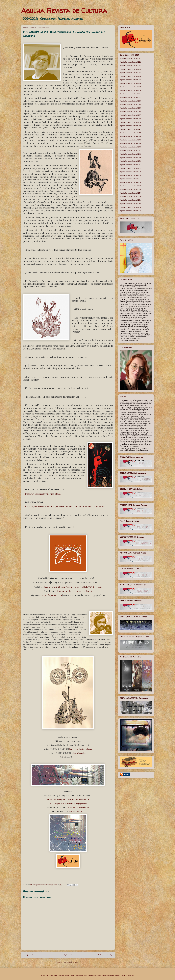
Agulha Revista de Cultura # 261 (130, 200)
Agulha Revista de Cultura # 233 (130, 101)
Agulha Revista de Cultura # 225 (130, 73)
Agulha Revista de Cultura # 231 (130, 94)
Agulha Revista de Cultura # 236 (130, 112)
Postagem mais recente (31, 955)
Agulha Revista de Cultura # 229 (130, 87)
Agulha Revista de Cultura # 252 (130, 168)
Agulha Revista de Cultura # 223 (130, 66)
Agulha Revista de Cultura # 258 (130, 189)
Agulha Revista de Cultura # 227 (130, 80)
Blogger (132, 976)
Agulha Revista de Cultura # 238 (130, 119)
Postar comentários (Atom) (71, 962)
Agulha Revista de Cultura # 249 (130, 158)
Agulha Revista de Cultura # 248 (130, 154)
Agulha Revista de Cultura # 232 (130, 97)
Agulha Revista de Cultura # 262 (130, 204)
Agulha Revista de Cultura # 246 (130, 147)
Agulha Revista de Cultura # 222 (130, 62)
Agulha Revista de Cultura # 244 (130, 140)
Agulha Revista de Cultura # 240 (130, 126)
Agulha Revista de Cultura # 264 (130, 211)
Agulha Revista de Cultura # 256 (130, 182)
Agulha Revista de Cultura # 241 (130, 129)
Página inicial (68, 955)
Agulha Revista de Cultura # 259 (130, 193)
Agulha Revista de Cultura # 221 (130, 58)
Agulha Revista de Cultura (64, 10)
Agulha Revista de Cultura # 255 (130, 179)
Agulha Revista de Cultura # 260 (130, 197)
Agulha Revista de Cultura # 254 (130, 175)
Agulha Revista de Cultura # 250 (130, 161)
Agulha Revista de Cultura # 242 (130, 133)
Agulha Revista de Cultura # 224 (130, 69)
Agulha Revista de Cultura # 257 (130, 186)
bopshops (117, 976)
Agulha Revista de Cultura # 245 (130, 143)
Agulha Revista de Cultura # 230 (130, 90)
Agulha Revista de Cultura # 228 (130, 83)
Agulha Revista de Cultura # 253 (130, 172)
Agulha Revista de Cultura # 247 (130, 151)
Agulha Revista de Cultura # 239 (130, 122)
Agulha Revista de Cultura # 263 (130, 207)
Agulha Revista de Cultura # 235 (130, 108)
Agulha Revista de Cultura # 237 (130, 115)
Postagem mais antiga (105, 955)
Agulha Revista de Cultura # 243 (130, 136)
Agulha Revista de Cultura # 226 (130, 76)
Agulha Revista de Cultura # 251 (130, 165)
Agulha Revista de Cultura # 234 (130, 105)
